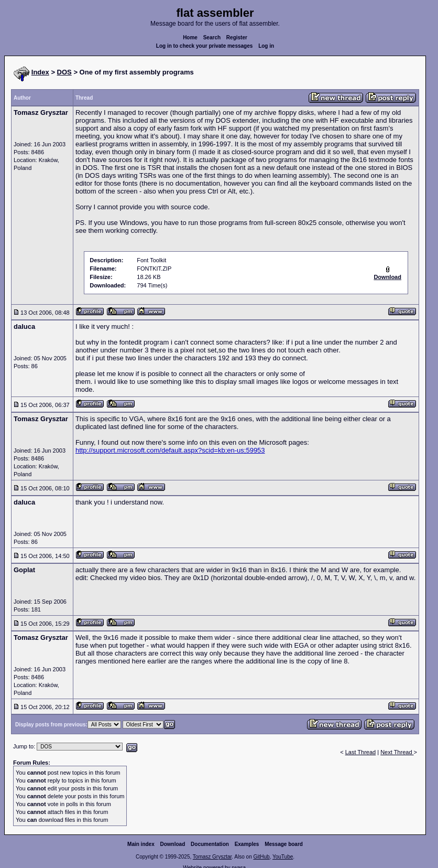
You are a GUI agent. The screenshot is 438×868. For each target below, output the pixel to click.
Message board (284, 844)
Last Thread (361, 752)
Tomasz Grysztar (212, 857)
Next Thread (397, 752)
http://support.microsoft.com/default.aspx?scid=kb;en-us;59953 (170, 450)
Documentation (210, 844)
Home (190, 37)
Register (237, 37)
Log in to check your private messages (205, 46)
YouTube (283, 857)
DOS (64, 72)
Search (212, 37)
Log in (266, 46)
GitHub (261, 857)
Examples (247, 844)
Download (173, 844)
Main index (141, 844)
